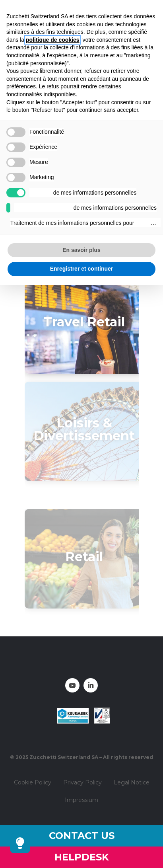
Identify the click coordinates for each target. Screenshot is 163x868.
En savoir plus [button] (81, 250)
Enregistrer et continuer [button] (82, 269)
